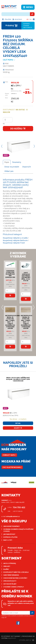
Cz (27, 19)
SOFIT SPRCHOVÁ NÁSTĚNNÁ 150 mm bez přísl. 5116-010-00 (26, 277)
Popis (7, 162)
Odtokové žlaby (10, 584)
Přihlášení (7, 19)
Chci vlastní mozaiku (12, 467)
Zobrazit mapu (9, 455)
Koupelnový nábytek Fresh (14, 243)
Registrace (17, 19)
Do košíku (18, 129)
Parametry (17, 162)
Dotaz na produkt (12, 167)
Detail (18, 423)
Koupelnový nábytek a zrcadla (15, 238)
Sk (30, 19)
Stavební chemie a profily (14, 587)
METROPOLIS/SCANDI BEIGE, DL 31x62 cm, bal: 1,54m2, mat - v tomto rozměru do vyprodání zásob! (13, 322)
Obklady (7, 566)
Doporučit (27, 167)
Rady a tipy (8, 540)
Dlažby (6, 569)
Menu (28, 7)
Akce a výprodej (10, 563)
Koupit (18, 428)
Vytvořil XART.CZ (27, 640)
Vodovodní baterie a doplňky (15, 578)
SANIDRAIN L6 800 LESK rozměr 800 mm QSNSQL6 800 (10, 274)
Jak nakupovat (9, 534)
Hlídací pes (9, 171)
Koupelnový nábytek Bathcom (15, 240)
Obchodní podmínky (12, 526)
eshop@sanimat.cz (13, 516)
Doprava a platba (10, 537)
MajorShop (12, 638)
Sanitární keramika (11, 575)
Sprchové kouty (10, 581)
